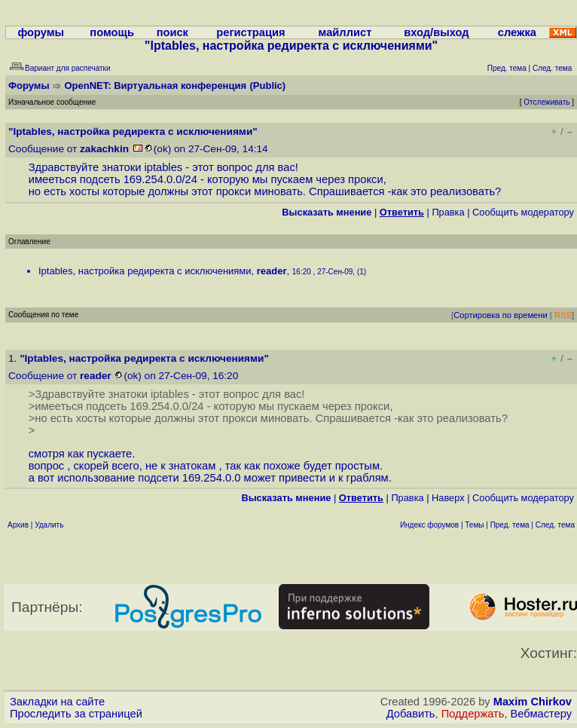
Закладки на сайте (57, 702)
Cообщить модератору (523, 212)
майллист (345, 32)
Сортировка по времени (501, 315)
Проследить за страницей (76, 714)
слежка (517, 32)
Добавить (411, 714)
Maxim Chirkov (533, 702)
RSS (563, 315)
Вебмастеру (541, 714)
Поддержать (473, 714)
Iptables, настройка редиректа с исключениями (145, 271)
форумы (41, 32)
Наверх (448, 498)
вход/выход (436, 32)
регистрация (250, 32)
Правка (448, 212)
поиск (172, 32)
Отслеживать (546, 102)
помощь (112, 32)
